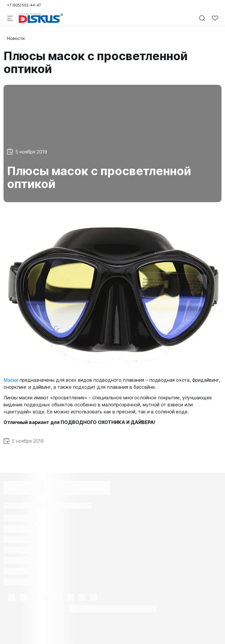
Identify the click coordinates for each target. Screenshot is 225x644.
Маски (11, 380)
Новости (16, 38)
